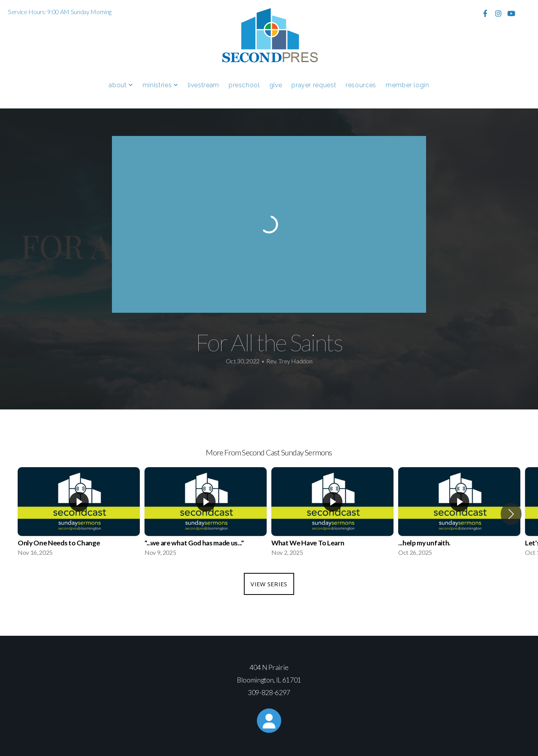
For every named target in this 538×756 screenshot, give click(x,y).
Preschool (244, 85)
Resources (361, 85)
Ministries (160, 85)
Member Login (407, 85)
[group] (79, 514)
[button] (511, 514)
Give (276, 85)
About (121, 85)
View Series (269, 584)
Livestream (203, 85)
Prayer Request (314, 85)
